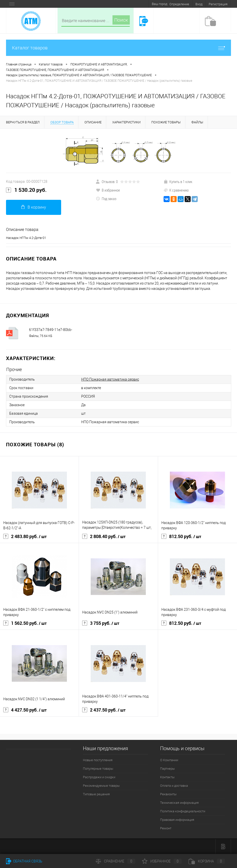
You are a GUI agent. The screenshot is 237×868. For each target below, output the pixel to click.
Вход (199, 4)
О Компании (169, 760)
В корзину (34, 207)
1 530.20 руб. (26, 190)
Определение (179, 4)
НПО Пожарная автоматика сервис (110, 379)
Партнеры (167, 769)
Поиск (121, 20)
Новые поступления (98, 760)
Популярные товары (98, 769)
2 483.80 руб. (25, 537)
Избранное (162, 861)
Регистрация (218, 4)
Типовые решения (96, 794)
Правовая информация (177, 820)
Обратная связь (24, 861)
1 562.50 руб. (25, 623)
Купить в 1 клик (178, 182)
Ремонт (166, 828)
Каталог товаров (118, 48)
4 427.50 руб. (25, 710)
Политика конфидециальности (183, 811)
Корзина (207, 861)
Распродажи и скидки (99, 777)
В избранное (108, 190)
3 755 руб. (101, 623)
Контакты (167, 777)
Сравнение (115, 861)
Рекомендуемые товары (101, 786)
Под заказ (106, 199)
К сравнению (176, 190)
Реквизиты (168, 794)
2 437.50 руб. (104, 710)
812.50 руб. (181, 537)
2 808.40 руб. (104, 537)
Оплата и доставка (174, 786)
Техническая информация (179, 803)
